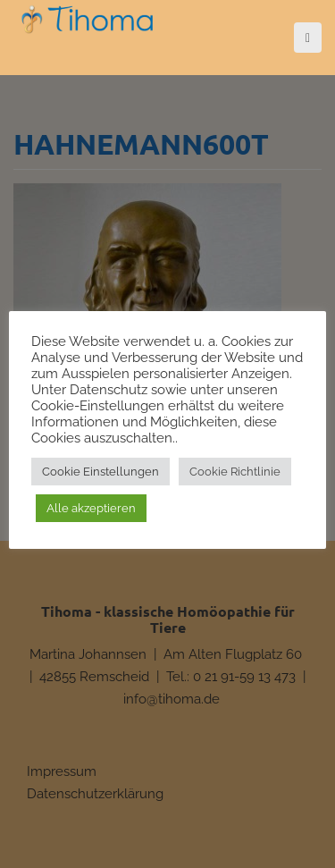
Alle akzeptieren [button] (91, 508)
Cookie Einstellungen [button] (100, 472)
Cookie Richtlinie (235, 472)
